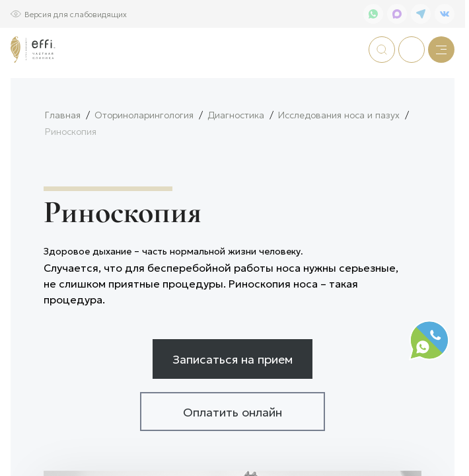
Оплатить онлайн (233, 455)
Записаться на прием (233, 402)
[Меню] (441, 50)
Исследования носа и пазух (339, 158)
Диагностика (236, 158)
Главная (63, 158)
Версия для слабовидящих (76, 14)
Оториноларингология (144, 158)
